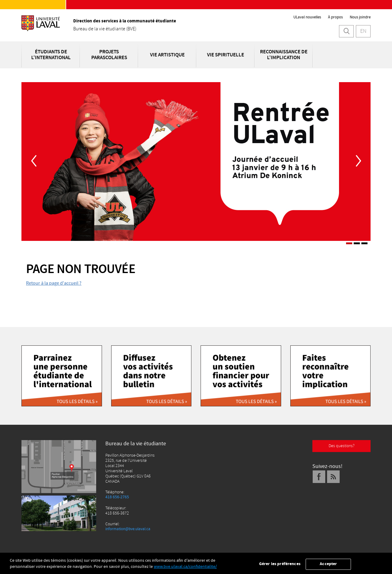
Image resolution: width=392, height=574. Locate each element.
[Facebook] (319, 477)
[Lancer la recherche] (346, 31)
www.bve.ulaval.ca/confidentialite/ (185, 570)
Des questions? (342, 446)
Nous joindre (360, 17)
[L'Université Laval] (41, 27)
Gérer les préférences (280, 567)
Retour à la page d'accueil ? (54, 283)
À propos (335, 17)
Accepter (328, 567)
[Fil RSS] (334, 477)
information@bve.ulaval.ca (130, 529)
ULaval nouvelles (307, 17)
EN (363, 31)
